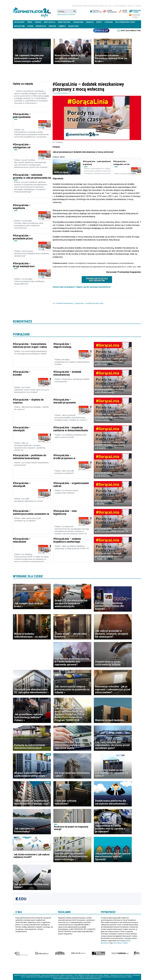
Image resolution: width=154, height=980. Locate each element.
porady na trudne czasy (95, 303)
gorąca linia (80, 303)
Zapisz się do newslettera (131, 31)
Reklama (138, 6)
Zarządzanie (78, 22)
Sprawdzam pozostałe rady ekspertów (97, 280)
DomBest (62, 26)
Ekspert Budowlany (21, 953)
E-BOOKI (30, 26)
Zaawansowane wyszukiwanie (66, 15)
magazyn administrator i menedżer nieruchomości (88, 6)
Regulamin (109, 6)
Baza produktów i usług (125, 22)
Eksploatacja (50, 22)
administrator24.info (32, 11)
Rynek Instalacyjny (98, 953)
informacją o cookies (121, 943)
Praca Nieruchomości (101, 30)
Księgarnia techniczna (120, 953)
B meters (52, 26)
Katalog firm (19, 26)
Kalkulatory (73, 26)
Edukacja (90, 22)
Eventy (99, 22)
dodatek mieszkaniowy (65, 303)
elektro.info (42, 953)
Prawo (30, 22)
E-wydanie (109, 22)
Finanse (38, 22)
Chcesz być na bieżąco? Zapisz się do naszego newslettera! (81, 287)
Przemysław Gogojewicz (61, 93)
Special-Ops (60, 953)
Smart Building (64, 22)
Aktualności (19, 22)
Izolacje (78, 953)
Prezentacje (41, 26)
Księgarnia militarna (137, 953)
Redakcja (131, 6)
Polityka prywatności (120, 6)
